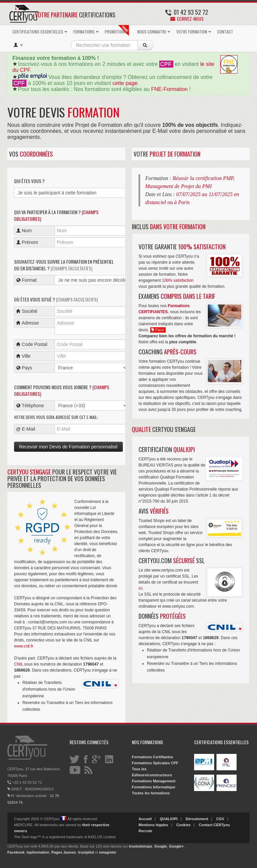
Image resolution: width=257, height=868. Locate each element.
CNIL (19, 664)
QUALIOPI (168, 819)
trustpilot (86, 852)
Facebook (16, 852)
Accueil (145, 819)
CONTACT (225, 32)
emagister (108, 852)
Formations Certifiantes (152, 757)
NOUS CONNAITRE (152, 32)
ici (140, 588)
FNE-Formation (169, 89)
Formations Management (154, 781)
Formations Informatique (154, 787)
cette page (125, 83)
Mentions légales (153, 825)
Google (161, 846)
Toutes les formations (151, 793)
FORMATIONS (84, 32)
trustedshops (141, 846)
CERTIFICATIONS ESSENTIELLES (38, 32)
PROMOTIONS (117, 30)
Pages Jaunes (63, 852)
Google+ (176, 846)
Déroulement (197, 819)
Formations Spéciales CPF (155, 763)
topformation (38, 852)
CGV (220, 819)
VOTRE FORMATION (192, 32)
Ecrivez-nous (187, 19)
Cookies (184, 825)
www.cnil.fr (24, 646)
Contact (206, 825)
